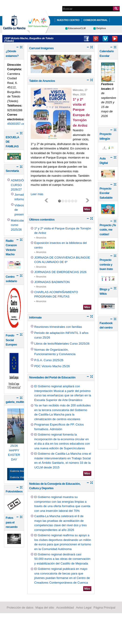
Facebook (86, 39)
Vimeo (105, 39)
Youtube (115, 39)
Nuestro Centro (68, 20)
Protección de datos (20, 608)
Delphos (101, 28)
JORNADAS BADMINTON (52, 282)
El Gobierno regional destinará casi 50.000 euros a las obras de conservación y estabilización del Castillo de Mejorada (62, 559)
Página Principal (104, 608)
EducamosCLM (77, 28)
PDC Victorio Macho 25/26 (52, 366)
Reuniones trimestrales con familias (58, 327)
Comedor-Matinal (96, 20)
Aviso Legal (84, 608)
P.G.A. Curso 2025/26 (49, 360)
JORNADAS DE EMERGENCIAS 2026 (61, 272)
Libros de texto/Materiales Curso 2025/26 (62, 344)
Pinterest (96, 39)
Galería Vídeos (19, 477)
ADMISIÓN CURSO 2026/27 (18, 185)
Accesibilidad (65, 608)
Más (87, 209)
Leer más (37, 194)
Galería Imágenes (21, 471)
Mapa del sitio (45, 608)
